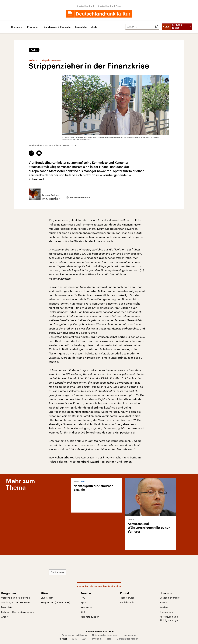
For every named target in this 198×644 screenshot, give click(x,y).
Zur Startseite (57, 572)
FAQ (83, 598)
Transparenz (166, 612)
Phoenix (97, 639)
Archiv (95, 27)
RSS (83, 612)
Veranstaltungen (90, 617)
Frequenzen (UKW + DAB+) (55, 602)
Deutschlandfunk (86, 6)
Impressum (130, 635)
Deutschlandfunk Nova (110, 6)
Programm (33, 27)
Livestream (47, 598)
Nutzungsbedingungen (105, 635)
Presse (163, 602)
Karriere (164, 607)
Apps (83, 602)
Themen (15, 27)
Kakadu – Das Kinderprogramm (19, 612)
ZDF (85, 639)
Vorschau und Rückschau (16, 598)
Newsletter (87, 607)
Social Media (127, 602)
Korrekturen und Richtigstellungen (169, 618)
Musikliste (81, 27)
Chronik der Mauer (127, 639)
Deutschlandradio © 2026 (99, 631)
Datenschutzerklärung (74, 635)
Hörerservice (127, 598)
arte (109, 639)
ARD (75, 639)
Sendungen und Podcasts (16, 602)
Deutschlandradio (170, 598)
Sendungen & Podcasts (57, 27)
